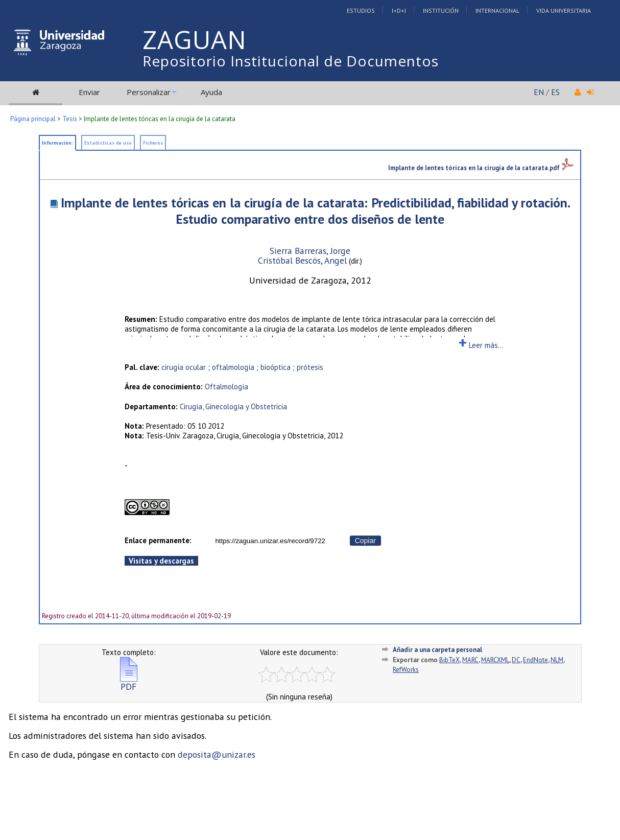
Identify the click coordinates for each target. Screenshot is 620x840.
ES (555, 92)
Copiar (365, 541)
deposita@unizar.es (217, 754)
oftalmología (233, 367)
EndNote (535, 660)
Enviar (89, 92)
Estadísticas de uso (108, 143)
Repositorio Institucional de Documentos (291, 61)
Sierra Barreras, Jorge (310, 251)
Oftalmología (226, 387)
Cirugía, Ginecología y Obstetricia (233, 406)
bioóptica (276, 367)
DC (516, 660)
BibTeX (449, 660)
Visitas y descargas (161, 561)
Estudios (361, 10)
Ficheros (153, 143)
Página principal (33, 119)
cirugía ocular (184, 367)
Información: (57, 143)
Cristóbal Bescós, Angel (302, 260)
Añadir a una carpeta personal (437, 650)
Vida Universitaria (564, 10)
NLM (557, 660)
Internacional (497, 10)
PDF (129, 682)
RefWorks (406, 670)
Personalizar (149, 92)
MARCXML (495, 660)
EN (539, 92)
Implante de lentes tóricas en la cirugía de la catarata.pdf (481, 168)
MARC (470, 660)
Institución (441, 10)
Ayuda (211, 92)
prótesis (310, 367)
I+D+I (399, 10)
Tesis (70, 119)
